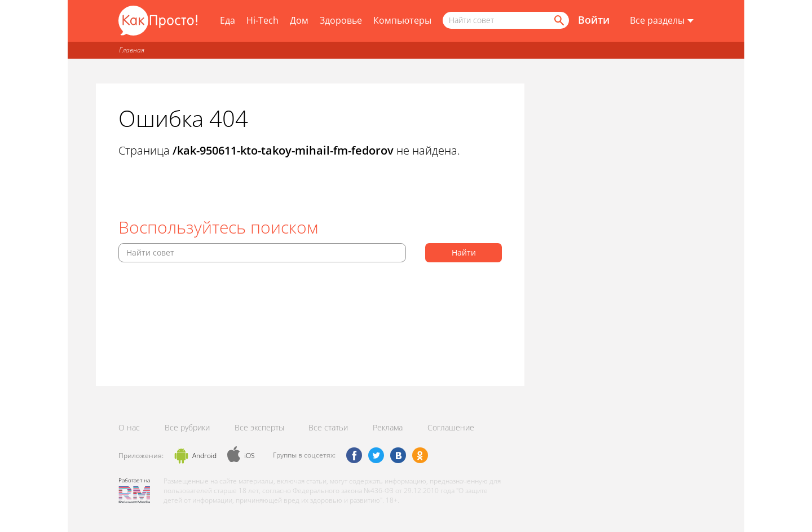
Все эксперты (259, 427)
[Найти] (558, 20)
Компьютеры (402, 20)
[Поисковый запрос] (506, 20)
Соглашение (451, 427)
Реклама (388, 427)
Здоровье (341, 20)
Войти (594, 20)
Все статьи (328, 427)
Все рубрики (187, 427)
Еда (228, 20)
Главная (132, 50)
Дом (299, 20)
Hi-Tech (262, 20)
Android (204, 456)
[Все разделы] (662, 21)
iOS (250, 456)
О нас (129, 427)
